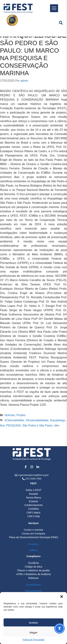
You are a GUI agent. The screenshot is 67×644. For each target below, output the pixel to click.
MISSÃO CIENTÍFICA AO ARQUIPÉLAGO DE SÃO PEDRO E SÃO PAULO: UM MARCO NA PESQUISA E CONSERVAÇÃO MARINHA (33, 50)
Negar (33, 632)
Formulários (33, 585)
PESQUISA (14, 425)
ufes (57, 425)
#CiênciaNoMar (14, 420)
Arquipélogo (57, 420)
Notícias (10, 415)
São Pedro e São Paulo (37, 425)
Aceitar (33, 623)
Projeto (21, 415)
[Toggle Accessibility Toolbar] (59, 628)
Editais (34, 550)
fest (2, 425)
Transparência (33, 591)
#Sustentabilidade (37, 420)
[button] (62, 597)
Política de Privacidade (33, 640)
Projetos (33, 544)
